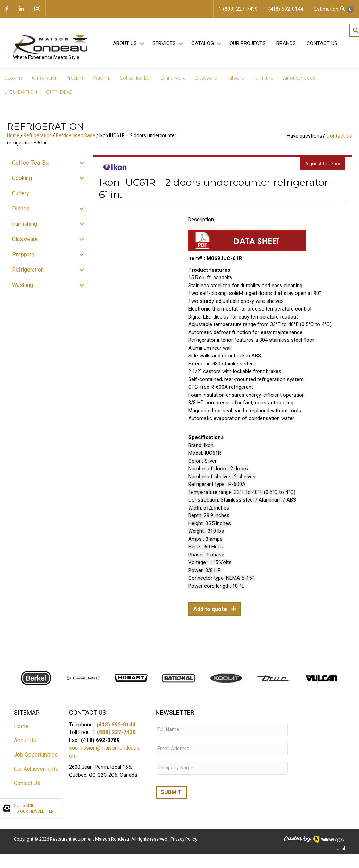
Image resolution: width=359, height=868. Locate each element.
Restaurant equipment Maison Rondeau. (90, 835)
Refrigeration (38, 138)
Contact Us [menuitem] (321, 46)
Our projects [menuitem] (247, 46)
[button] (141, 46)
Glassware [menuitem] (206, 80)
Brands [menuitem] (285, 46)
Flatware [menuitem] (235, 80)
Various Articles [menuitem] (299, 80)
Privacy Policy (184, 835)
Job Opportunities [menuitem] (36, 756)
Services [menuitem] (163, 46)
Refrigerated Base (76, 138)
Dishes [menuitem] (21, 211)
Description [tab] (201, 222)
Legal (340, 844)
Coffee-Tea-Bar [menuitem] (136, 80)
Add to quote (211, 611)
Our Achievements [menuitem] (36, 771)
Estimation (334, 9)
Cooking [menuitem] (13, 80)
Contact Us (339, 138)
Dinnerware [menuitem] (173, 80)
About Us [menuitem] (124, 46)
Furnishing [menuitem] (25, 226)
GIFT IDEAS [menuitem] (59, 94)
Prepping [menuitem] (75, 80)
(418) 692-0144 (116, 726)
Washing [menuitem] (102, 80)
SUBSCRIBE (36, 809)
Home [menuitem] (21, 728)
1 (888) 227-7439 (114, 734)
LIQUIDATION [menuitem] (21, 94)
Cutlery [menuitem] (21, 195)
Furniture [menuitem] (263, 80)
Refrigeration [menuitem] (44, 80)
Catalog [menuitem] (202, 46)
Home (13, 138)
